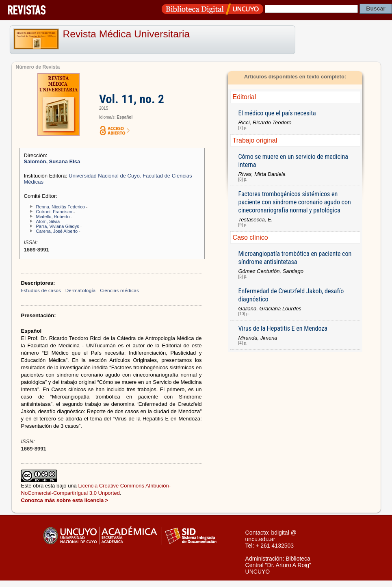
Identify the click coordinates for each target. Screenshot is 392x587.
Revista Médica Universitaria (127, 34)
